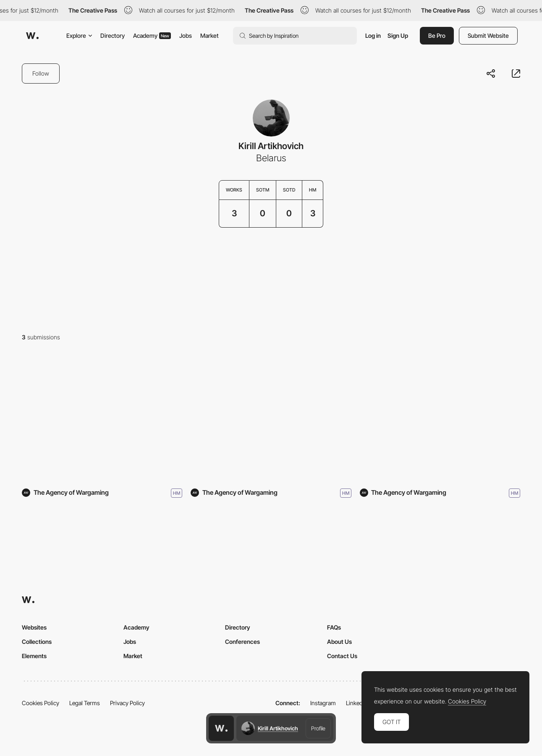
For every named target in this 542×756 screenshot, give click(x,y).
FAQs (334, 627)
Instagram (323, 703)
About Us (339, 642)
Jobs (186, 35)
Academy (152, 35)
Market (209, 35)
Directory (113, 35)
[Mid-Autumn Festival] (102, 420)
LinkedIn (357, 703)
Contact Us (342, 656)
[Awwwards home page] (221, 728)
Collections (37, 642)
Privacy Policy (127, 703)
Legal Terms (85, 703)
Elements (34, 656)
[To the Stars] (440, 420)
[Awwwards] (32, 36)
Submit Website (488, 35)
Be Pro (437, 35)
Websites (34, 627)
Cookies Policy (41, 703)
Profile (318, 728)
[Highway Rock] (271, 420)
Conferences (242, 642)
